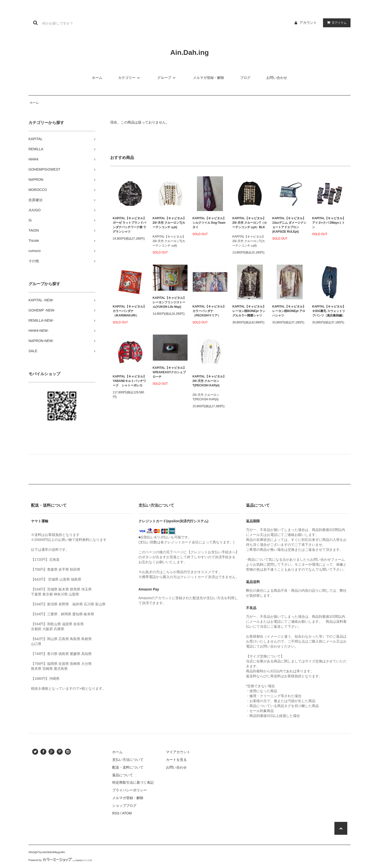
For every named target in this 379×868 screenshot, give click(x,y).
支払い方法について (128, 760)
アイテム (336, 23)
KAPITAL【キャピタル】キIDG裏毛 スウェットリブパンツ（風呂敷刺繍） (329, 311)
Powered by (60, 860)
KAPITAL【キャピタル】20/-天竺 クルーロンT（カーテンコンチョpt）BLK (250, 223)
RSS (116, 813)
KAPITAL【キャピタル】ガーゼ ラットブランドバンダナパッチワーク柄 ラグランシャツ (129, 225)
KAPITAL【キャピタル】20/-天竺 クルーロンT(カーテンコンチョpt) (169, 223)
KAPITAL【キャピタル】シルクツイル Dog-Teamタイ (209, 223)
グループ (167, 78)
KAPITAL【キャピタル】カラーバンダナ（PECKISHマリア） (209, 311)
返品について (123, 775)
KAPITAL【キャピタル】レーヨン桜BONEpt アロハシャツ (289, 311)
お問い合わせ (277, 78)
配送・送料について (128, 767)
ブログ (245, 78)
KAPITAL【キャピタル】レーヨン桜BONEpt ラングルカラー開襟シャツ (249, 311)
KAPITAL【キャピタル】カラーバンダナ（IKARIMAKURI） (129, 311)
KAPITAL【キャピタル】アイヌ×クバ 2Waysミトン (329, 223)
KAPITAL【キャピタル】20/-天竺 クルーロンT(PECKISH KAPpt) (209, 381)
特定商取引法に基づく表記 (133, 782)
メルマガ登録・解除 (209, 78)
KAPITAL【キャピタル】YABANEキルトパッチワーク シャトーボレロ (129, 381)
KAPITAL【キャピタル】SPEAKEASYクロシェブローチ (169, 372)
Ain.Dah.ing (189, 52)
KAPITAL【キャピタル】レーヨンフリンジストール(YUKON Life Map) (169, 302)
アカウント (308, 23)
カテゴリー (130, 78)
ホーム (97, 78)
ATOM (127, 813)
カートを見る (176, 760)
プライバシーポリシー (130, 790)
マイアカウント (178, 752)
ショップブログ (124, 806)
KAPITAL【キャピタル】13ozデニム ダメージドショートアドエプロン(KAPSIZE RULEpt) (289, 225)
